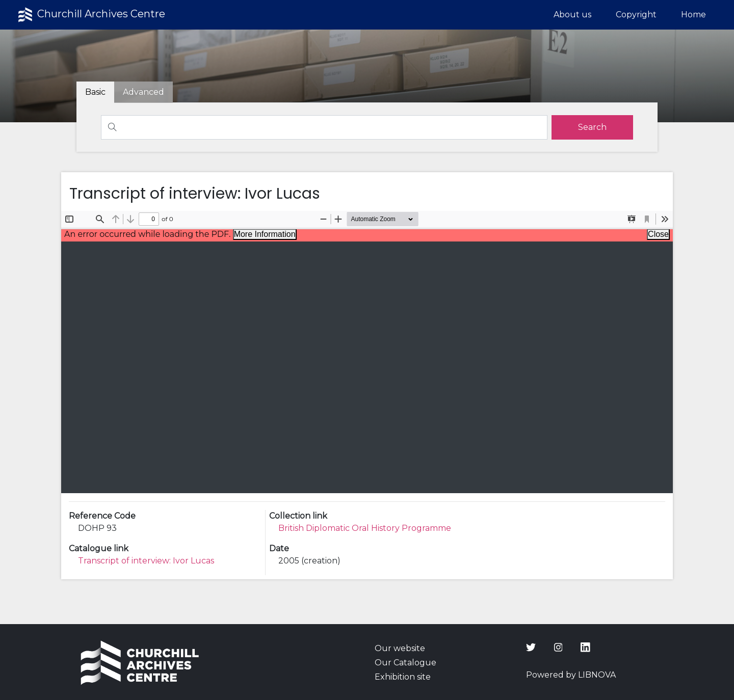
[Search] (324, 127)
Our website (400, 648)
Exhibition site (403, 677)
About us (572, 15)
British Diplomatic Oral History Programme (365, 528)
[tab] (143, 92)
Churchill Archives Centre (90, 15)
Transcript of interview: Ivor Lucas (146, 561)
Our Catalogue (405, 663)
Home (693, 15)
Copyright (636, 15)
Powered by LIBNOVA (571, 675)
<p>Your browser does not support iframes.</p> (367, 352)
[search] (592, 127)
